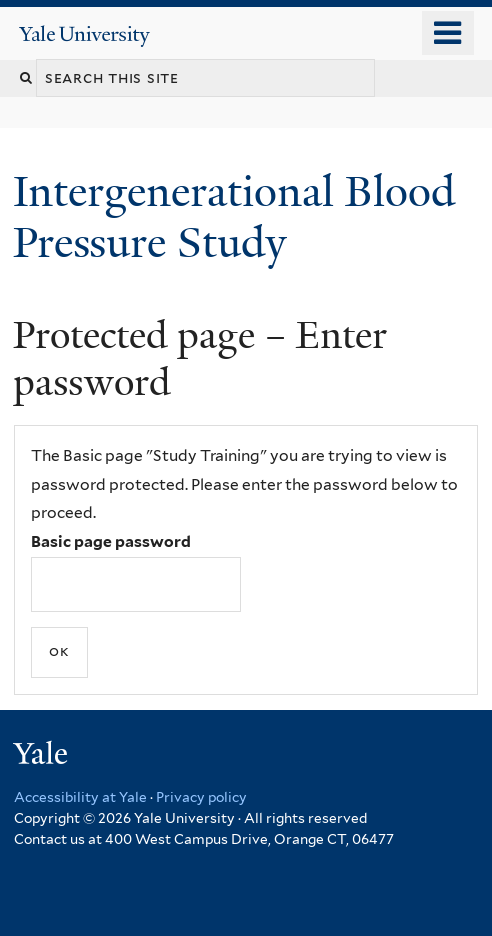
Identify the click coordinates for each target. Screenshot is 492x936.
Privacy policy (201, 797)
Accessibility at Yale (80, 797)
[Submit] (59, 652)
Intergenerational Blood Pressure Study (234, 216)
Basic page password (111, 541)
